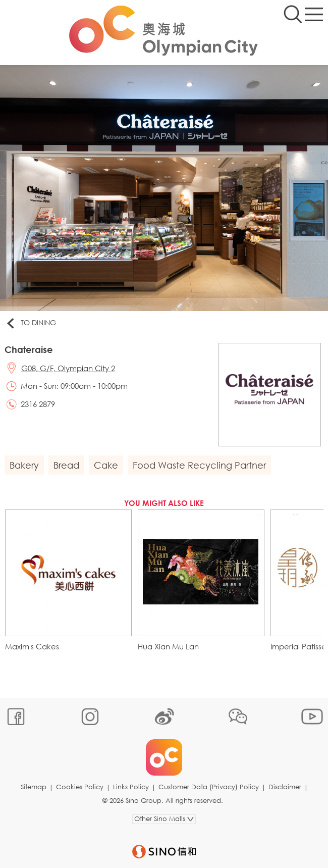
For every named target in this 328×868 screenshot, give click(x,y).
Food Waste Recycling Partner (199, 465)
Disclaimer (285, 787)
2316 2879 (38, 404)
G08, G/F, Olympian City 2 (68, 368)
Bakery (24, 465)
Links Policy (131, 787)
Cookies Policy (80, 787)
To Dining (31, 323)
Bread (66, 465)
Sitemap (34, 787)
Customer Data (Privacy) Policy (209, 787)
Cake (106, 465)
